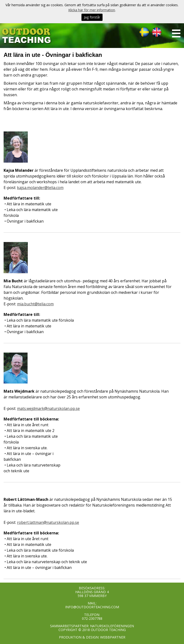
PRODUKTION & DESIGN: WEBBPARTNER (92, 637)
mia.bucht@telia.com (35, 304)
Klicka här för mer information (92, 10)
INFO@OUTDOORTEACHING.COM (92, 607)
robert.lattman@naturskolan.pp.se (48, 522)
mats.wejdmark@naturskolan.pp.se (48, 408)
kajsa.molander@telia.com (40, 188)
